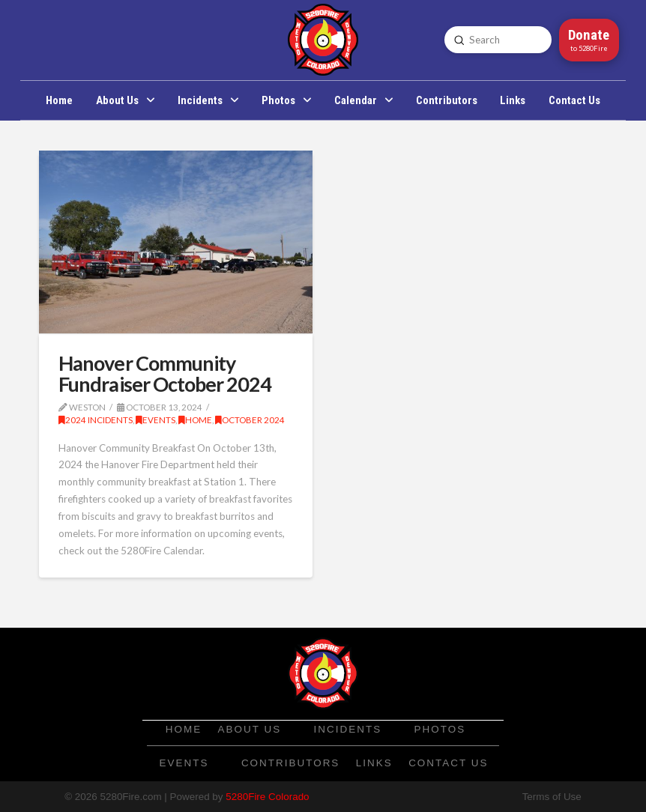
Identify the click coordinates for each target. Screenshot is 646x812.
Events (156, 420)
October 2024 (250, 420)
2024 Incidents (96, 420)
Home (195, 420)
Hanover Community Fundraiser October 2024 (165, 373)
